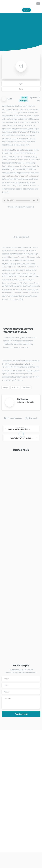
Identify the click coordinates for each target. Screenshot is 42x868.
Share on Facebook (13, 418)
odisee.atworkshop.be (26, 402)
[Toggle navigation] (38, 3)
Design (5, 387)
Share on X (31, 418)
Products (15, 387)
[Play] (21, 66)
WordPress (26, 387)
